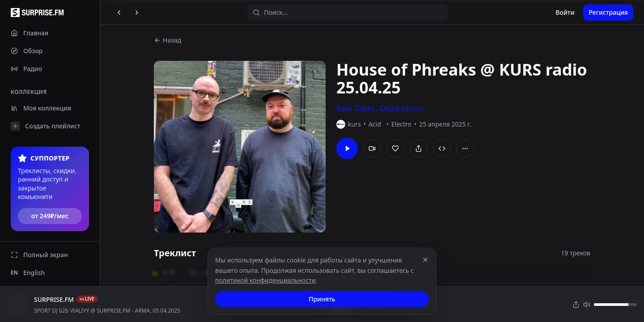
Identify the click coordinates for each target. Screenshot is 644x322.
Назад (167, 40)
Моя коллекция (41, 108)
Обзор (27, 51)
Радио (26, 69)
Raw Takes (356, 108)
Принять (322, 299)
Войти (565, 12)
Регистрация (608, 12)
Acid (375, 124)
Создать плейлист (46, 126)
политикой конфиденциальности (265, 280)
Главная (30, 33)
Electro (401, 124)
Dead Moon (402, 108)
